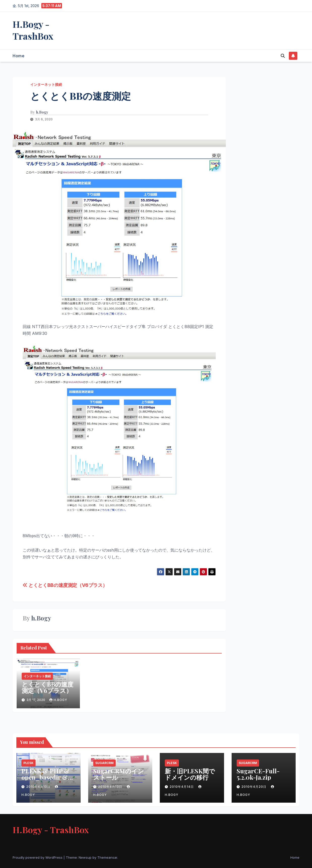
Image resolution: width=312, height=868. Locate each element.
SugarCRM (104, 763)
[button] (283, 56)
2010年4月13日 (111, 787)
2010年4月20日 (254, 787)
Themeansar (107, 857)
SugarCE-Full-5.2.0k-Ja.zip (258, 774)
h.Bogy (42, 112)
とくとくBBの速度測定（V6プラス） (65, 585)
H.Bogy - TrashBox (33, 30)
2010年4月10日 (39, 787)
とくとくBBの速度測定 (81, 96)
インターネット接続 (46, 84)
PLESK (28, 763)
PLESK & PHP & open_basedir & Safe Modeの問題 (45, 777)
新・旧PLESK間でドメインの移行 (190, 774)
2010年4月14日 (182, 787)
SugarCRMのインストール (119, 774)
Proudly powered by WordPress (38, 857)
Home (19, 56)
